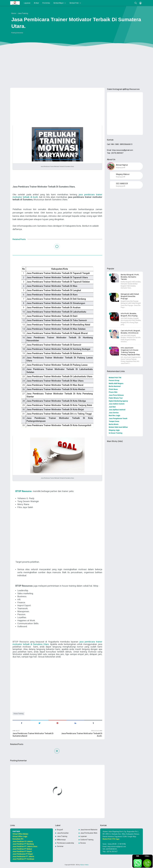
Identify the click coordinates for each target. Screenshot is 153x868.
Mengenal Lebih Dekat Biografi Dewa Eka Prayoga (130, 296)
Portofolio (46, 3)
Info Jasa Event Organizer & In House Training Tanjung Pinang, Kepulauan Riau (130, 351)
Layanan (27, 3)
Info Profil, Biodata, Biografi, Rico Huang (129, 315)
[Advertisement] (76, 68)
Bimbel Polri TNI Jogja (111, 839)
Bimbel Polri (74, 3)
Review (83, 843)
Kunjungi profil (121, 168)
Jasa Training (19, 714)
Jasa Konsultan (63, 833)
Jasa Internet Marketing (89, 830)
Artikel (36, 3)
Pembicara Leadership (66, 843)
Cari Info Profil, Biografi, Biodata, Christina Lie (131, 332)
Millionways (61, 840)
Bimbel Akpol (59, 3)
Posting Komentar (17, 33)
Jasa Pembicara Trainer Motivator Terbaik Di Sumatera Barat (33, 735)
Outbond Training (87, 840)
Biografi (60, 830)
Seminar (60, 846)
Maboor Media (84, 865)
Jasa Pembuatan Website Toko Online (89, 833)
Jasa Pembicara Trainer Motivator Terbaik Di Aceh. (82, 735)
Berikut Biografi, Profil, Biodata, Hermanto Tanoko (130, 277)
